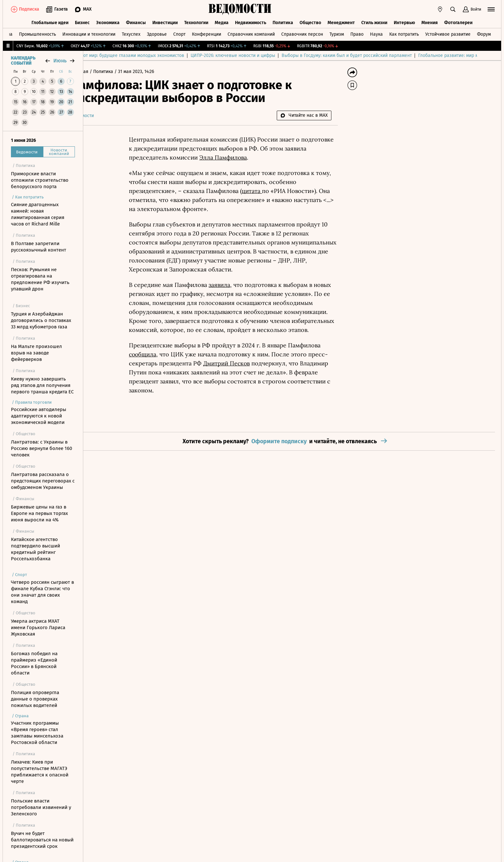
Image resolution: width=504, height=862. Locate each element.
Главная (99, 72)
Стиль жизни (374, 22)
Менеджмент (341, 22)
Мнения (430, 22)
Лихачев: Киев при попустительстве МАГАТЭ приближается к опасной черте (40, 772)
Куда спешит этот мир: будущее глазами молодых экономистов (198, 55)
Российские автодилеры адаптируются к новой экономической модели (39, 416)
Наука (376, 33)
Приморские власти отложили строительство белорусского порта (40, 180)
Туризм (337, 33)
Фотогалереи (458, 22)
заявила (238, 285)
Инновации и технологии (89, 33)
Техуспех (131, 33)
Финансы (136, 22)
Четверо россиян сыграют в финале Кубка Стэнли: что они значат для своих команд (42, 592)
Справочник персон (302, 33)
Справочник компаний (251, 33)
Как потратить (404, 33)
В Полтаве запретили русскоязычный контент (39, 247)
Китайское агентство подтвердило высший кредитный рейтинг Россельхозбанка (36, 549)
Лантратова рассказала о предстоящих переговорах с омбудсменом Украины (43, 481)
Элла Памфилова (242, 157)
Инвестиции (165, 22)
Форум (484, 33)
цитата (270, 191)
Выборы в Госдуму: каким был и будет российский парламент (427, 55)
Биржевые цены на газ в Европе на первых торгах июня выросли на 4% (39, 513)
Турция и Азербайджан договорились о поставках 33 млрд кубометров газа (41, 320)
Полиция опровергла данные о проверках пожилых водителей (35, 699)
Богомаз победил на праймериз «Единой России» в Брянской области (34, 663)
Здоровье (157, 33)
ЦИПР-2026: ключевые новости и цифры (313, 55)
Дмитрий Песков (245, 363)
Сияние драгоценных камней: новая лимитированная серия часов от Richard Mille (38, 214)
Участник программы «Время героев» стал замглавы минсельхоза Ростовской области (37, 733)
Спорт (179, 33)
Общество (310, 22)
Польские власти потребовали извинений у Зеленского (41, 807)
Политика (283, 22)
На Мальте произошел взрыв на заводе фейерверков (36, 353)
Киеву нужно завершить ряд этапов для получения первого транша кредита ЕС (42, 385)
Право (357, 33)
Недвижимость (251, 22)
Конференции (207, 33)
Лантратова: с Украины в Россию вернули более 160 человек (41, 448)
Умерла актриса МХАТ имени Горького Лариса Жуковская (38, 628)
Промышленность (37, 33)
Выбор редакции (107, 55)
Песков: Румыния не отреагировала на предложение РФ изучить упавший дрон (40, 279)
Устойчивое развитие (448, 33)
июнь (60, 61)
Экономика (108, 22)
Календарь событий (23, 61)
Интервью (404, 22)
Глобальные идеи (50, 22)
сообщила (162, 354)
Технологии (196, 22)
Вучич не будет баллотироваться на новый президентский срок (42, 840)
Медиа (222, 22)
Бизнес (82, 22)
